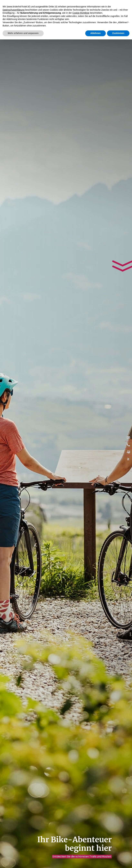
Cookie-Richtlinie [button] (81, 13)
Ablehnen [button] (96, 33)
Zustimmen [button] (118, 33)
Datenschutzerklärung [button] (14, 10)
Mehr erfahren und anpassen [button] (23, 33)
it (128, 459)
